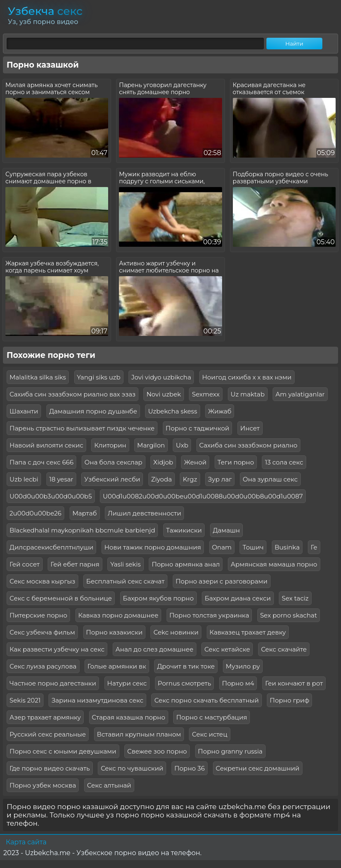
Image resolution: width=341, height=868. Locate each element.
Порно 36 (190, 768)
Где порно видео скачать (50, 768)
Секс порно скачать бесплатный (206, 700)
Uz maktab (248, 394)
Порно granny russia (230, 751)
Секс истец (209, 734)
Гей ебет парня (75, 564)
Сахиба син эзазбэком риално (248, 445)
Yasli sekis (125, 564)
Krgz (190, 479)
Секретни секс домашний (258, 768)
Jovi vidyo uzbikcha (161, 377)
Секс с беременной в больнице (61, 598)
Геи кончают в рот (294, 683)
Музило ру (243, 666)
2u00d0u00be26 (35, 513)
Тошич (253, 547)
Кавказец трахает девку (248, 632)
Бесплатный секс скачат (125, 581)
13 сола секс (284, 462)
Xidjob (163, 462)
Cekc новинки (176, 632)
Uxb (182, 445)
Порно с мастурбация (212, 717)
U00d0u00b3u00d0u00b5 (51, 496)
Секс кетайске (227, 649)
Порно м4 (238, 683)
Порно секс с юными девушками (63, 751)
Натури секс (127, 683)
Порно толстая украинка (209, 615)
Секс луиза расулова (43, 666)
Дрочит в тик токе (186, 666)
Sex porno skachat (289, 615)
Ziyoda (162, 479)
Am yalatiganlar (300, 394)
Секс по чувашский (132, 768)
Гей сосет (25, 564)
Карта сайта (26, 842)
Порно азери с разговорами (222, 581)
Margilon (151, 445)
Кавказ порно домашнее (118, 615)
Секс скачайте (284, 649)
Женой (195, 462)
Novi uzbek (163, 394)
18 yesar (61, 479)
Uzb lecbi (24, 479)
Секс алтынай (109, 785)
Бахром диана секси (238, 598)
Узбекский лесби (112, 479)
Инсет (250, 428)
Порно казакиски (114, 632)
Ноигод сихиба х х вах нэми (247, 377)
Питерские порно (38, 615)
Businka (287, 547)
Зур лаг (220, 479)
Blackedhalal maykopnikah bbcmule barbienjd (82, 530)
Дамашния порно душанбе (93, 411)
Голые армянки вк (117, 666)
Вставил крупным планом (139, 734)
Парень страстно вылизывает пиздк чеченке (82, 428)
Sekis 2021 (25, 700)
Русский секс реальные (48, 734)
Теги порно (236, 462)
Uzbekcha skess (172, 411)
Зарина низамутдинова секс (97, 700)
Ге (314, 547)
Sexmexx (206, 394)
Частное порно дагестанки (53, 683)
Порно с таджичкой (198, 428)
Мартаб (85, 513)
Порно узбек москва (43, 785)
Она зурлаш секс (270, 479)
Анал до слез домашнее (155, 649)
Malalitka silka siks (38, 377)
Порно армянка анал (186, 564)
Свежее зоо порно (157, 751)
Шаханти (24, 411)
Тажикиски (184, 530)
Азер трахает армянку (45, 717)
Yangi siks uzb (99, 377)
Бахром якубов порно (158, 598)
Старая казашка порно (129, 717)
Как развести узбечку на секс (57, 649)
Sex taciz (295, 598)
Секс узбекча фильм (42, 632)
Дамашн (226, 530)
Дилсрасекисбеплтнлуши (51, 547)
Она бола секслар (114, 462)
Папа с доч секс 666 (41, 462)
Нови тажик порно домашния (153, 547)
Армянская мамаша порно (274, 564)
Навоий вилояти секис (46, 445)
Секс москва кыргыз (42, 581)
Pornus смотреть (185, 683)
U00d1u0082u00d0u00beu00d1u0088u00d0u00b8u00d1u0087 (203, 496)
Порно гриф (289, 700)
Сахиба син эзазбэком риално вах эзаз (73, 394)
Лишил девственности (144, 513)
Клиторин (110, 445)
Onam (222, 547)
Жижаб (220, 411)
